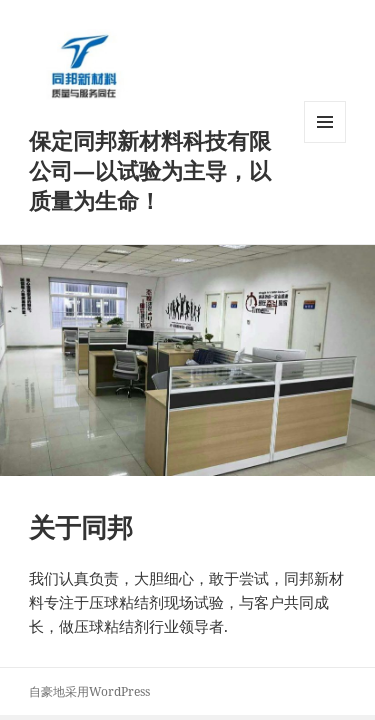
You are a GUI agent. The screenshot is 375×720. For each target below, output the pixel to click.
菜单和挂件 (325, 142)
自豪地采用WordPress (89, 691)
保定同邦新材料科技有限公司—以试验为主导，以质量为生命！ (150, 170)
